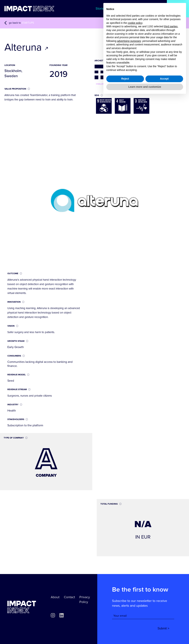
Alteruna (27, 47)
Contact (69, 597)
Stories (101, 8)
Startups (178, 8)
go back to (19, 23)
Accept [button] (164, 626)
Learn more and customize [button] (145, 634)
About (55, 597)
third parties (171, 574)
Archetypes (153, 8)
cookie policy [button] (135, 570)
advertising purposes (129, 588)
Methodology (125, 8)
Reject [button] (125, 626)
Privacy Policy (85, 600)
